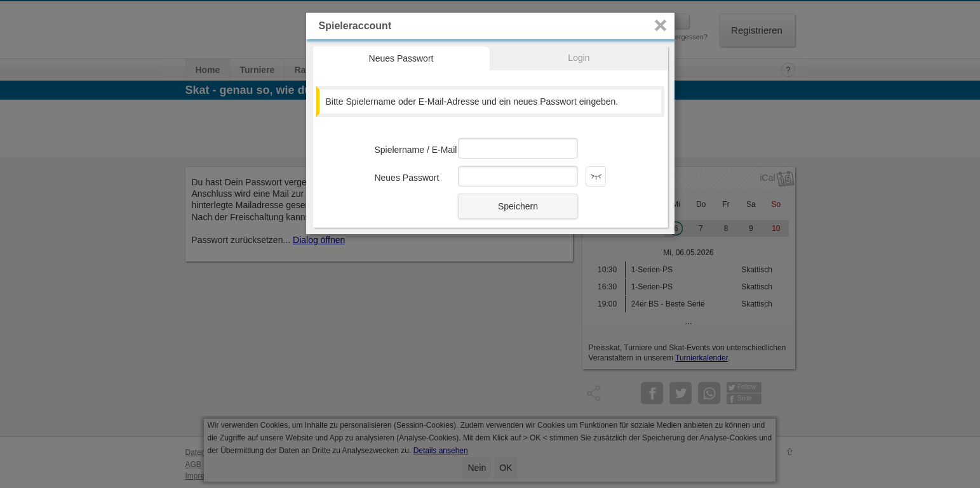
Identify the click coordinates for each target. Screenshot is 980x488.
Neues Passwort (401, 58)
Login (579, 58)
